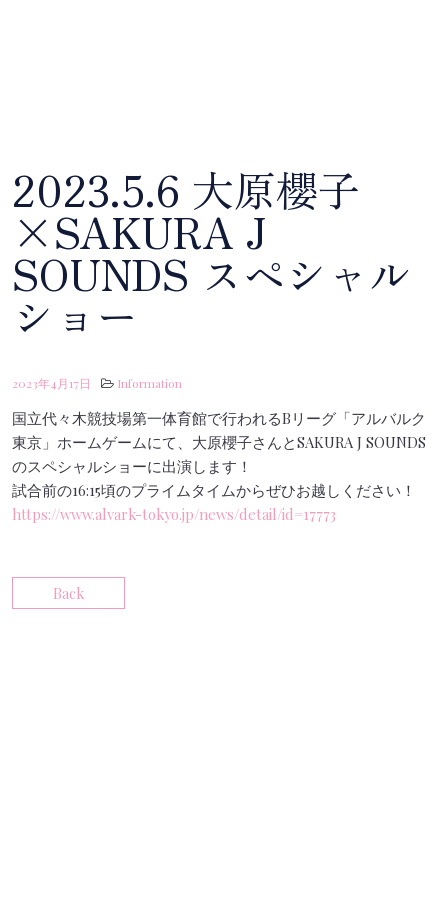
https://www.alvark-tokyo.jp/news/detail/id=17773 (174, 514)
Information (149, 383)
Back (68, 593)
